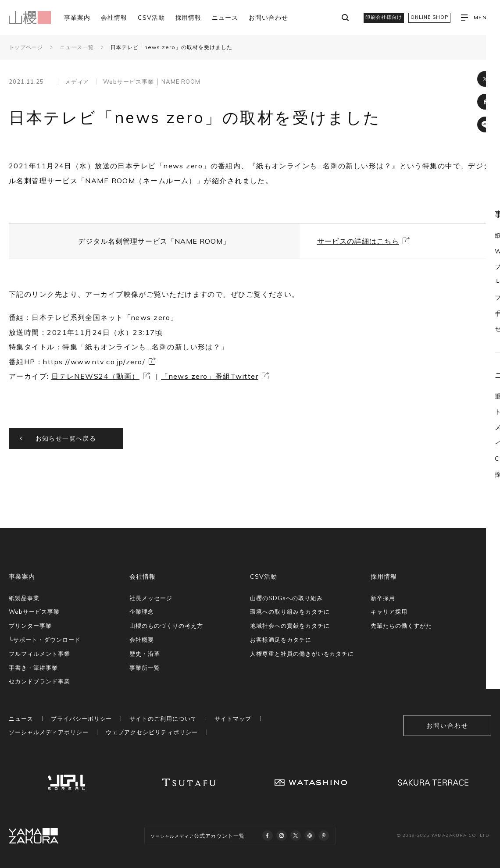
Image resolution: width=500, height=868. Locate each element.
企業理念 (142, 612)
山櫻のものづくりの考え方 (166, 626)
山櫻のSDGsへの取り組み (286, 598)
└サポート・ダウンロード (45, 640)
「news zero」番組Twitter (210, 376)
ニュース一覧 (77, 47)
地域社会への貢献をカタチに (290, 626)
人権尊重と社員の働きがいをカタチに (302, 654)
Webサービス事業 (34, 612)
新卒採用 (383, 598)
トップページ (26, 47)
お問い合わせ (268, 18)
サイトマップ (233, 719)
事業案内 (77, 18)
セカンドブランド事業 (39, 681)
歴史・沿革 (145, 654)
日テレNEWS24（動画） (95, 376)
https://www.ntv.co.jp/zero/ (94, 362)
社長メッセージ (151, 598)
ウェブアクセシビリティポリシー (152, 732)
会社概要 (142, 640)
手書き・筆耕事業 (33, 668)
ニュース (225, 18)
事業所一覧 (145, 668)
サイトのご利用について (163, 719)
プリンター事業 (30, 626)
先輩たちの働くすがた (401, 626)
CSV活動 (151, 18)
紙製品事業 (24, 598)
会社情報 (114, 18)
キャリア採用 (389, 612)
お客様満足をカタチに (281, 640)
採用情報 (189, 18)
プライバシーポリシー (82, 719)
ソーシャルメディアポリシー (48, 732)
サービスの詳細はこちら (358, 241)
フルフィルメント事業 (39, 654)
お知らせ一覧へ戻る (66, 438)
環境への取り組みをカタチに (290, 612)
